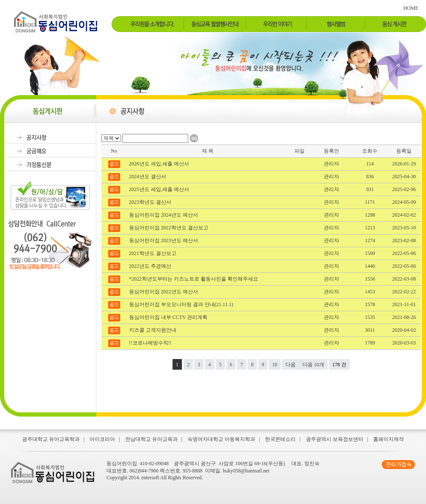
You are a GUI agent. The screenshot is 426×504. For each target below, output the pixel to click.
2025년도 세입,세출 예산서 (160, 189)
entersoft (150, 478)
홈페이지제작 (389, 439)
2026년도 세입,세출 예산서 (160, 164)
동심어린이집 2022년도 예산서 (164, 292)
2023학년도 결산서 (151, 202)
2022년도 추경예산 (151, 266)
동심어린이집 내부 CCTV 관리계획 (169, 317)
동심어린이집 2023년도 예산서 (164, 240)
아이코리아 (102, 439)
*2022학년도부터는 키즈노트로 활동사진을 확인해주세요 (194, 279)
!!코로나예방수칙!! (151, 343)
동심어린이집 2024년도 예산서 (164, 215)
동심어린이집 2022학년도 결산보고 (169, 228)
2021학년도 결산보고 (153, 253)
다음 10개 (313, 365)
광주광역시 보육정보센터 (335, 439)
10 (275, 365)
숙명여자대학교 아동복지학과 (221, 439)
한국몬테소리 (280, 439)
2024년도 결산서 (148, 177)
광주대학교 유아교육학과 (51, 439)
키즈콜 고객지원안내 (153, 330)
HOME (411, 8)
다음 (291, 365)
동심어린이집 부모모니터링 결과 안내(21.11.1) (182, 304)
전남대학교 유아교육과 (151, 439)
